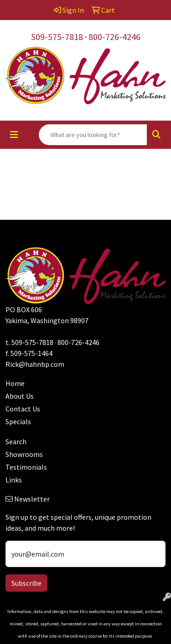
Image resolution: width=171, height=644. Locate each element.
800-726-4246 (114, 37)
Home (15, 383)
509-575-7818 (57, 37)
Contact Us (23, 409)
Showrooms (24, 454)
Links (14, 480)
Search (16, 441)
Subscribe (26, 583)
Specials (18, 421)
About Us (20, 396)
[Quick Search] (93, 135)
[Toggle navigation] (14, 135)
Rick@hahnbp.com (35, 364)
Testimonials (26, 467)
